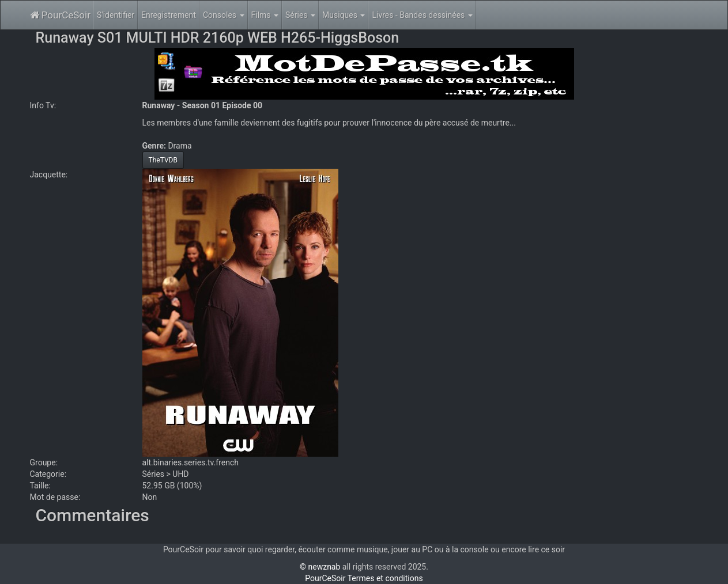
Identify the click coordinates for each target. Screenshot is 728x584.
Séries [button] (300, 15)
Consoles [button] (224, 15)
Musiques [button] (344, 15)
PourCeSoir (60, 15)
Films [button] (265, 15)
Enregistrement (169, 15)
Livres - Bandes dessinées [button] (422, 15)
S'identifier (116, 15)
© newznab (320, 567)
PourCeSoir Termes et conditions (364, 578)
